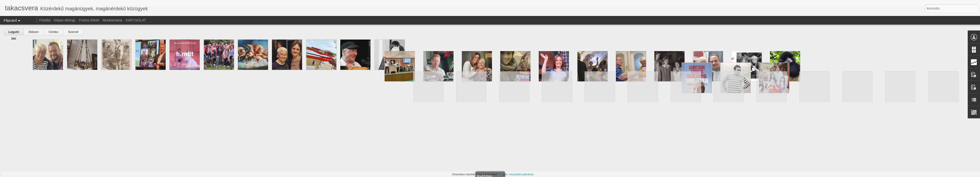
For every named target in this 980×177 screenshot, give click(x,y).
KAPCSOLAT (136, 20)
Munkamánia (112, 20)
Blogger (503, 174)
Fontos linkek (89, 20)
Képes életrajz (65, 20)
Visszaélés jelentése (521, 174)
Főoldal (45, 20)
